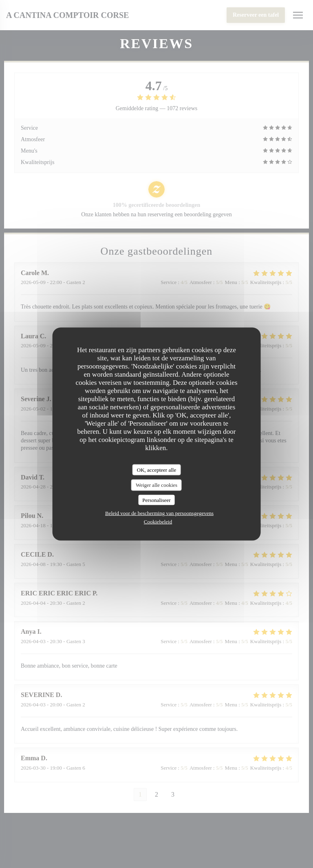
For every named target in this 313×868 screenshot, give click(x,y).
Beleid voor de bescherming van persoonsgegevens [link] (159, 513)
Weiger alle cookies (156, 485)
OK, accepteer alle (156, 470)
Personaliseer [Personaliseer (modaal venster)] (156, 500)
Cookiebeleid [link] (158, 522)
